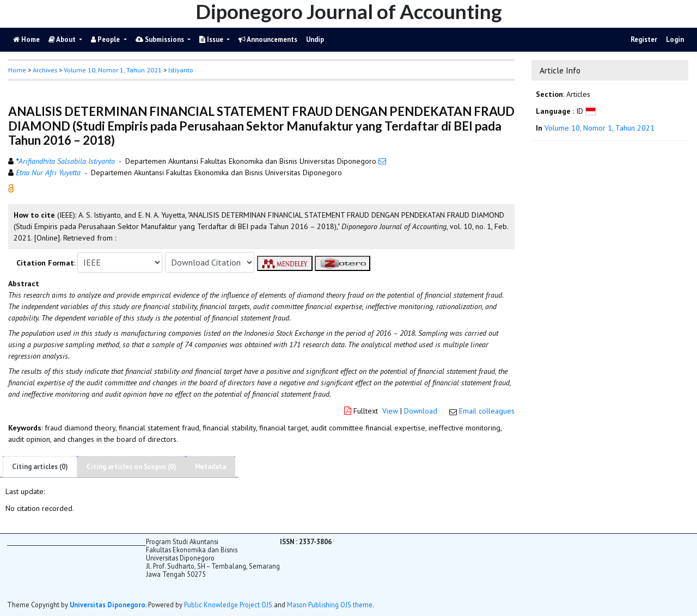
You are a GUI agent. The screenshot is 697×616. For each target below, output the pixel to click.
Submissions (161, 39)
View (390, 411)
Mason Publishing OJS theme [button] (330, 605)
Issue (212, 39)
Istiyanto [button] (181, 70)
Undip (315, 39)
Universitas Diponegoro (108, 605)
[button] (11, 188)
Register (644, 39)
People (106, 39)
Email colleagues (487, 411)
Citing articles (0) (40, 467)
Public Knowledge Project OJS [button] (228, 605)
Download (421, 411)
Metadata (210, 467)
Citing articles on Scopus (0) (132, 467)
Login (675, 39)
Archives (45, 70)
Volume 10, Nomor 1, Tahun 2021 (113, 70)
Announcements (268, 39)
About (63, 39)
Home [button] (17, 70)
